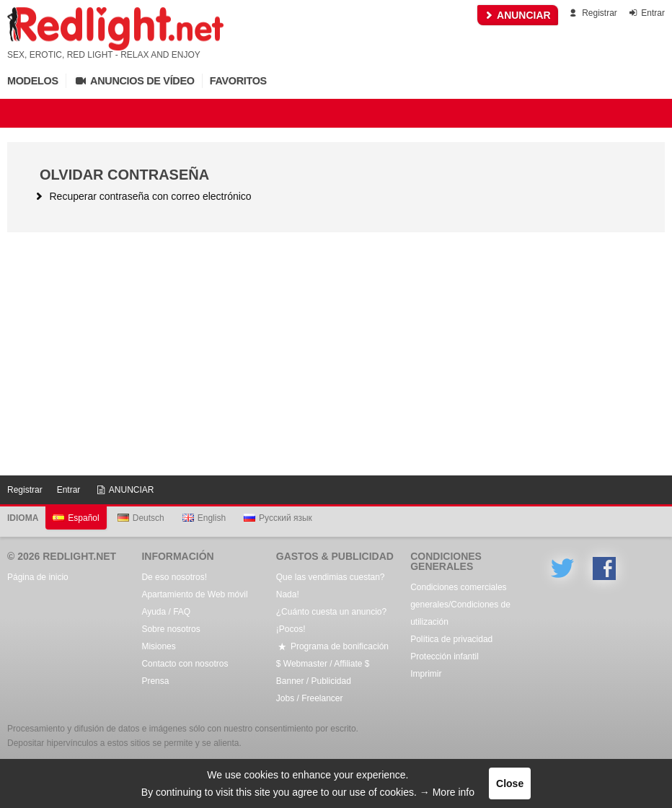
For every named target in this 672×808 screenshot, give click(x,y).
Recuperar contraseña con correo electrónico (142, 196)
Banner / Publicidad (314, 681)
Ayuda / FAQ (166, 612)
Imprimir (426, 674)
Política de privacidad (451, 639)
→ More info (447, 792)
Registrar (592, 13)
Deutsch (141, 518)
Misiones (158, 646)
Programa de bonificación (332, 646)
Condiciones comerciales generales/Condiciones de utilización (460, 605)
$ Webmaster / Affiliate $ (323, 664)
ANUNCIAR (518, 15)
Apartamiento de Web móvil (194, 594)
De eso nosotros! (174, 577)
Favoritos (238, 81)
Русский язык (278, 518)
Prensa (155, 681)
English (204, 518)
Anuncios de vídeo (134, 81)
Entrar (646, 13)
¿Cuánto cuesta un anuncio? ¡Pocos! (331, 620)
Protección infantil (445, 656)
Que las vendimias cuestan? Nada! (331, 586)
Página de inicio (38, 577)
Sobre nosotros (171, 629)
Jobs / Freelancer (310, 698)
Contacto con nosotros (185, 664)
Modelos (33, 81)
